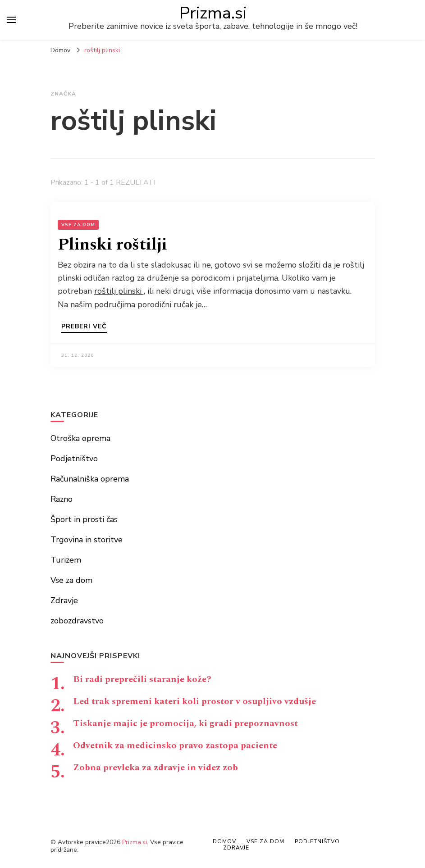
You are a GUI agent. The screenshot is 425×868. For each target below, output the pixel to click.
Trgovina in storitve (87, 540)
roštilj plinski (119, 291)
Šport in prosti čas (84, 519)
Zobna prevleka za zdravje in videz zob (155, 768)
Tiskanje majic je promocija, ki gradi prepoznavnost (185, 723)
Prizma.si (213, 13)
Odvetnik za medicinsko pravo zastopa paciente (175, 745)
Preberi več (84, 327)
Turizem (66, 560)
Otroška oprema (80, 438)
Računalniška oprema (90, 479)
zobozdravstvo (77, 621)
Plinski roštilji (112, 245)
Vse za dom (78, 225)
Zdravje (64, 600)
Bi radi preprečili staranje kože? (142, 679)
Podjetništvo (74, 459)
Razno (62, 499)
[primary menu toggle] (11, 20)
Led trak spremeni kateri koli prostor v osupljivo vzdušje (194, 701)
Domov (224, 841)
